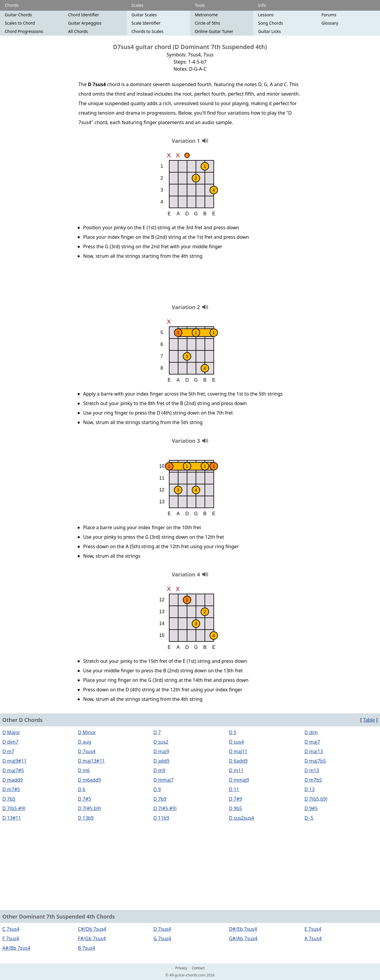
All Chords (78, 31)
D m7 (8, 751)
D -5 (309, 818)
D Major (11, 732)
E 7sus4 (313, 929)
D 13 (310, 789)
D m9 (159, 770)
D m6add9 (89, 780)
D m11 (236, 770)
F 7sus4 (11, 938)
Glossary (330, 23)
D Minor (87, 732)
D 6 (81, 789)
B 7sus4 (86, 948)
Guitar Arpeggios (85, 23)
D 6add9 (238, 761)
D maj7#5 (13, 770)
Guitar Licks (269, 31)
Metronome (206, 15)
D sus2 (161, 742)
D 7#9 (235, 799)
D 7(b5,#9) (14, 808)
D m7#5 (11, 789)
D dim (311, 732)
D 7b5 (9, 799)
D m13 (312, 770)
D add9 (161, 761)
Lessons (266, 15)
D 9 (157, 789)
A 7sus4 (313, 938)
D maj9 (161, 751)
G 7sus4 (162, 938)
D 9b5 (235, 808)
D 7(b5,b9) (316, 799)
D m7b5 (313, 780)
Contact (198, 968)
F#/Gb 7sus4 (92, 938)
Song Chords (270, 23)
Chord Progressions (24, 31)
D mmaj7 (164, 780)
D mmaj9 (239, 780)
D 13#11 (12, 818)
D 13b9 (86, 818)
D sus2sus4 (242, 818)
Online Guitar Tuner (214, 31)
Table (369, 720)
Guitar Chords (18, 15)
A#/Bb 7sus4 (16, 948)
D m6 (84, 770)
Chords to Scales (148, 31)
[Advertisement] (190, 284)
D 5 (233, 732)
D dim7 (10, 742)
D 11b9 (161, 818)
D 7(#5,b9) (89, 808)
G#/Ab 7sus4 (243, 938)
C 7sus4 (11, 929)
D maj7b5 (315, 761)
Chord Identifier (83, 15)
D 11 (234, 789)
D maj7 (312, 742)
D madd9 (13, 780)
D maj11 (238, 751)
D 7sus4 (87, 751)
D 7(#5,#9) (165, 808)
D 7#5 (84, 799)
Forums (329, 15)
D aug (84, 742)
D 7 (157, 732)
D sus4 (236, 742)
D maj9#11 (15, 761)
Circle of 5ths (207, 23)
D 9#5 (311, 808)
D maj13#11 (91, 761)
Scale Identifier (146, 23)
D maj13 (314, 751)
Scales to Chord (20, 23)
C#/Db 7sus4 (92, 929)
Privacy (181, 968)
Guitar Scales (144, 15)
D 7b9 (160, 799)
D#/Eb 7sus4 (243, 929)
